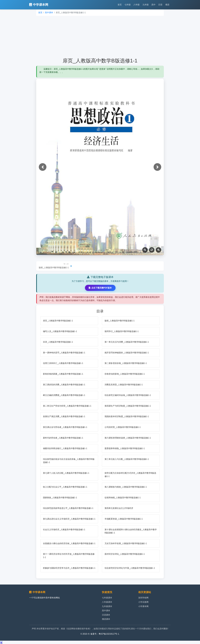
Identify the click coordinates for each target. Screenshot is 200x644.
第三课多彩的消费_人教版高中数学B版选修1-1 (64, 385)
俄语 (167, 5)
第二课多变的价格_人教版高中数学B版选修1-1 (126, 363)
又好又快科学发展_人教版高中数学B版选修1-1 (126, 543)
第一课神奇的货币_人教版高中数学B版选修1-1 (64, 353)
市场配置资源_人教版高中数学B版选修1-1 (124, 519)
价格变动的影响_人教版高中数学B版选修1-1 (125, 374)
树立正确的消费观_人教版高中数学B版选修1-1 (64, 395)
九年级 (146, 5)
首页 (120, 5)
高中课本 (49, 13)
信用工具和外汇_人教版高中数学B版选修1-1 (63, 363)
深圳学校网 (143, 598)
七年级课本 (107, 598)
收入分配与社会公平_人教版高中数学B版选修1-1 (65, 487)
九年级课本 (107, 606)
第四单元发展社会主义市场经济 (119, 508)
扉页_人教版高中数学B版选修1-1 (58, 321)
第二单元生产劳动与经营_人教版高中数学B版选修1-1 (67, 406)
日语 (160, 5)
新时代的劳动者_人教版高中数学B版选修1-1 (63, 438)
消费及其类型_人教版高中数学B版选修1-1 (124, 385)
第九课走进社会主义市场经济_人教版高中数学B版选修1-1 (69, 519)
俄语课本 (106, 619)
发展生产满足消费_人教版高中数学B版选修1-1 (64, 416)
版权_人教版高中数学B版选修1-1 (120, 321)
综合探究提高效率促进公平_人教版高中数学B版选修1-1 (68, 508)
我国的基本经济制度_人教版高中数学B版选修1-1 (127, 416)
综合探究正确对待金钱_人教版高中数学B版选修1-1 (128, 395)
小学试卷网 (143, 602)
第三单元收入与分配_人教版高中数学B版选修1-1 (127, 459)
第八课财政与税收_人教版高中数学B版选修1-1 (126, 487)
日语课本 (106, 615)
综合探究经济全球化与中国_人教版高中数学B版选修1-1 (130, 568)
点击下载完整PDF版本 (100, 288)
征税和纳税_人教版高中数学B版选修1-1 (123, 498)
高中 (153, 5)
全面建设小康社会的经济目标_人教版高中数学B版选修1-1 (69, 543)
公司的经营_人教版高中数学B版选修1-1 (123, 427)
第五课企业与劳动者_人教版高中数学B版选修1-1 (65, 427)
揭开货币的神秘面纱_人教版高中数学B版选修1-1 (127, 353)
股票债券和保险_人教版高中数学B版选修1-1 (125, 448)
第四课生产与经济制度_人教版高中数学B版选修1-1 (128, 406)
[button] (43, 167)
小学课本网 (143, 606)
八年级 (136, 5)
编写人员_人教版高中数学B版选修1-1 (60, 331)
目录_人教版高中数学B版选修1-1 (58, 342)
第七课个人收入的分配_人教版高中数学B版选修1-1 (66, 473)
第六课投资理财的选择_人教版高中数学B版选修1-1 (128, 438)
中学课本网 (39, 5)
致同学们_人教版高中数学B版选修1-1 (122, 331)
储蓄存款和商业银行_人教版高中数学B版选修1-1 (65, 448)
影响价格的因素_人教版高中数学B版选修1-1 (63, 374)
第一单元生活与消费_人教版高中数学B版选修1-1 (127, 342)
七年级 (128, 5)
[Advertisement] (100, 37)
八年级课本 (107, 602)
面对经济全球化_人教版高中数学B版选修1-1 (125, 554)
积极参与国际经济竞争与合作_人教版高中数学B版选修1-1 (69, 568)
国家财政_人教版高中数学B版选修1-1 (60, 498)
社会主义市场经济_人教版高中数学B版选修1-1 (64, 530)
